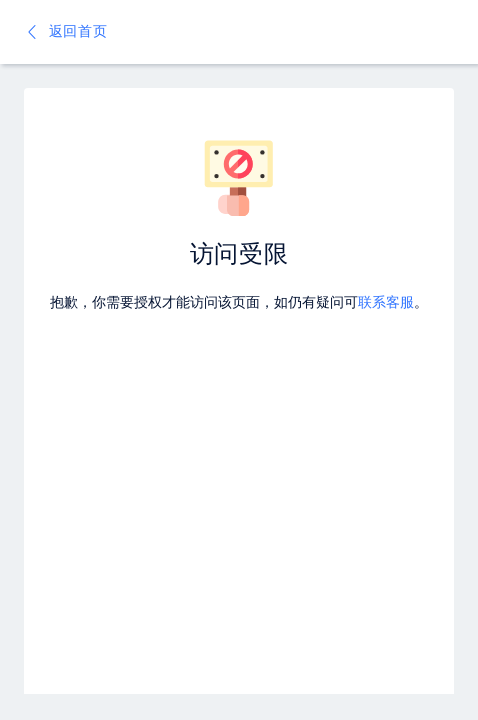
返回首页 (65, 31)
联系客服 (386, 302)
